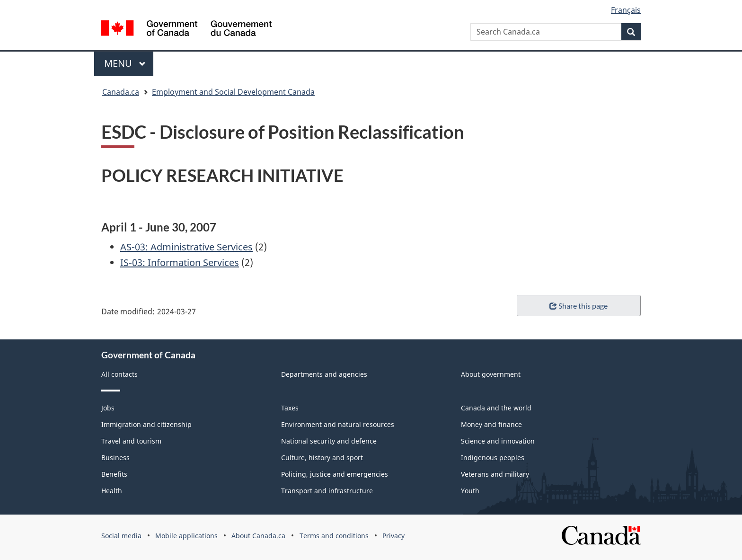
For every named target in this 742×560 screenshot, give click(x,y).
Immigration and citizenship (146, 424)
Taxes (290, 408)
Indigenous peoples (493, 458)
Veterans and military (495, 474)
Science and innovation (498, 441)
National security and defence (329, 441)
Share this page (579, 306)
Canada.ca (121, 92)
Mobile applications (186, 536)
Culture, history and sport (322, 458)
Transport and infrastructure (327, 491)
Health (112, 491)
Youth (470, 491)
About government (491, 374)
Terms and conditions (334, 536)
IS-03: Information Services (180, 262)
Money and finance (491, 424)
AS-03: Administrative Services (186, 247)
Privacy (393, 536)
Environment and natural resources (338, 424)
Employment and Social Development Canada (233, 92)
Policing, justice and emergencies (335, 474)
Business (115, 458)
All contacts (119, 374)
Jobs (108, 408)
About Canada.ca (258, 536)
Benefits (114, 474)
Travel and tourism (131, 441)
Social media (121, 536)
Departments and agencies (324, 374)
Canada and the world (496, 408)
